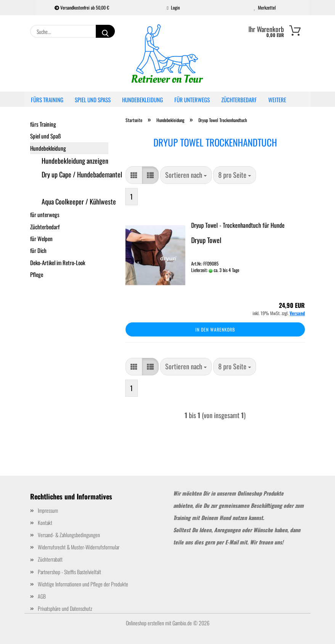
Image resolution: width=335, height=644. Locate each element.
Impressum (48, 510)
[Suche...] (105, 31)
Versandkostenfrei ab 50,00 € (82, 7)
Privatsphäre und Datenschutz (65, 608)
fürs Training (47, 100)
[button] (134, 175)
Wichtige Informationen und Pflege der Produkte (83, 584)
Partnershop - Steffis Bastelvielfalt (69, 572)
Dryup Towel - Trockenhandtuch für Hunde (238, 225)
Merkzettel (265, 7)
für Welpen (41, 238)
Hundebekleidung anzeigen (75, 161)
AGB (42, 596)
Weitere (277, 100)
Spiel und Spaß (93, 100)
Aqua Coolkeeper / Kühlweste (75, 201)
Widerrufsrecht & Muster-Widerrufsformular (79, 547)
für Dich (38, 250)
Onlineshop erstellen (145, 623)
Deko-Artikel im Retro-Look (58, 262)
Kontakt (45, 522)
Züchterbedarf (239, 100)
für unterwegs (192, 100)
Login (173, 7)
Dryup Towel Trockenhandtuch (75, 188)
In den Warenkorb (215, 329)
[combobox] (186, 175)
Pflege (37, 274)
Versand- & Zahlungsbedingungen (69, 535)
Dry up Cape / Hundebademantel (75, 174)
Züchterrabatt (50, 559)
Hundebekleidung (143, 100)
